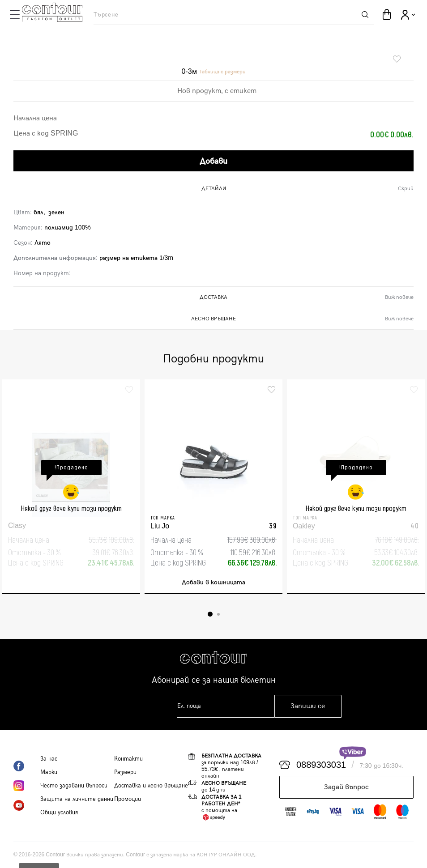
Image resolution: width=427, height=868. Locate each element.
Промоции (128, 799)
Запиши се (308, 706)
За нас (49, 759)
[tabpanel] (71, 487)
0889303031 (321, 765)
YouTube (27, 805)
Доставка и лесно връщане (151, 786)
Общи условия (59, 813)
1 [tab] (210, 614)
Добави (213, 161)
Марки (49, 772)
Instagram (27, 786)
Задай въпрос (346, 787)
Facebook (27, 766)
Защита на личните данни (77, 799)
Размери (125, 772)
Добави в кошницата (213, 582)
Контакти (128, 759)
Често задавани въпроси (74, 786)
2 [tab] (218, 614)
